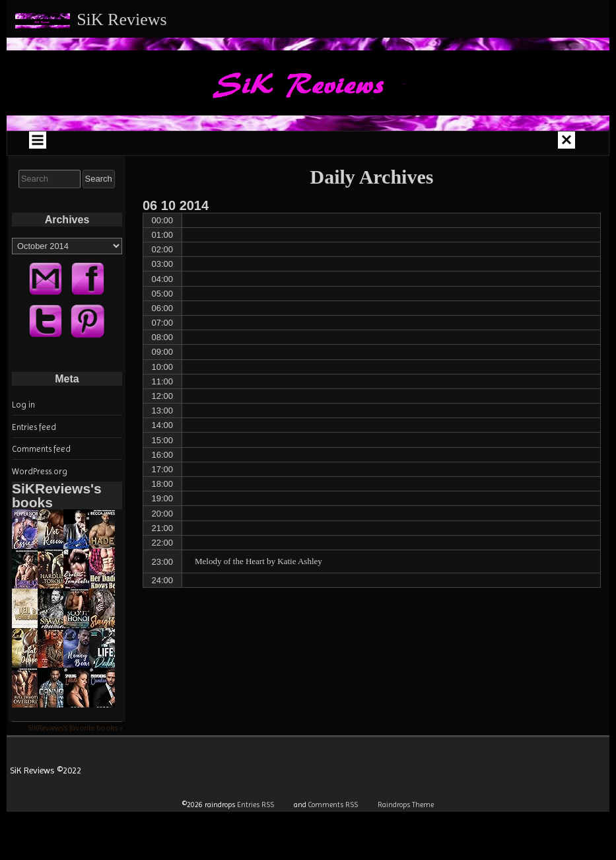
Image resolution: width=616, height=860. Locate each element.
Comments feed (41, 449)
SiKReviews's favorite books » (75, 728)
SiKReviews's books (57, 495)
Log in (23, 405)
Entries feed (34, 427)
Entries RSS (256, 805)
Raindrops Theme (406, 805)
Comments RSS (333, 805)
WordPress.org (40, 471)
